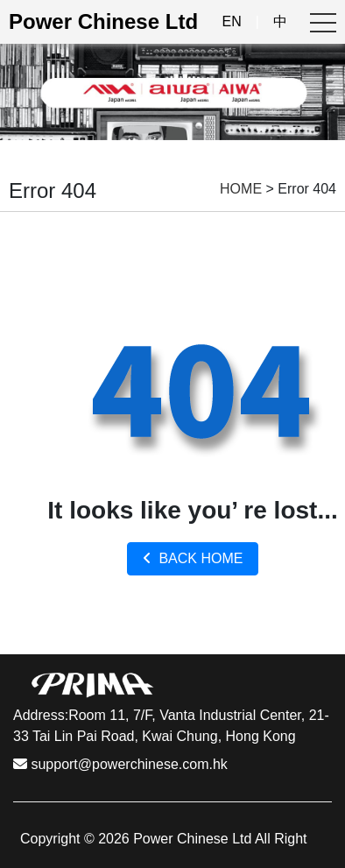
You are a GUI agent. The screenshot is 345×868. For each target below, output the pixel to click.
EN (232, 21)
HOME (241, 189)
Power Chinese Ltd (103, 21)
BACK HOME (193, 558)
